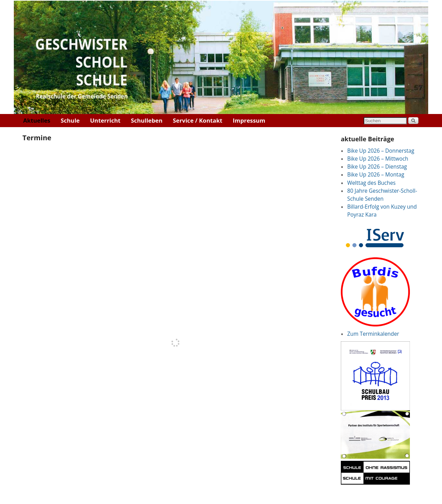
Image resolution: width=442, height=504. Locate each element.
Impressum (249, 120)
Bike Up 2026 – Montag (376, 175)
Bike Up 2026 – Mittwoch (378, 159)
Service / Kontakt (198, 120)
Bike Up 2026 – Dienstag (377, 167)
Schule (70, 120)
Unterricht (105, 120)
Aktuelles (37, 120)
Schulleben (147, 120)
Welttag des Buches (371, 183)
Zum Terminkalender (373, 334)
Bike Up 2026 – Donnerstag (381, 151)
